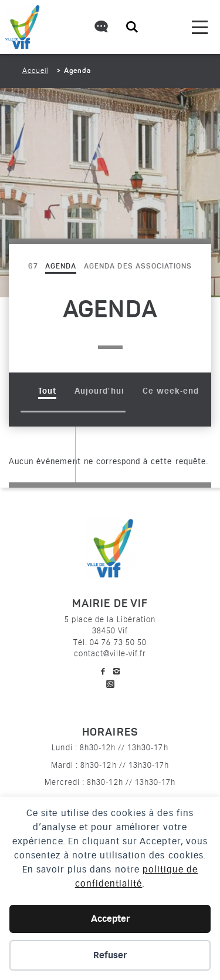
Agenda (61, 267)
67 (33, 267)
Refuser (110, 955)
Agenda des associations (138, 267)
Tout (47, 391)
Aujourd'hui (99, 391)
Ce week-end (171, 391)
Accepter (110, 919)
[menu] (200, 27)
